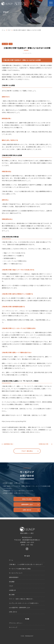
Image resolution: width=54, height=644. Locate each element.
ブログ (9, 30)
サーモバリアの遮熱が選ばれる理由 (20, 569)
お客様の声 (12, 590)
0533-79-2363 (27, 499)
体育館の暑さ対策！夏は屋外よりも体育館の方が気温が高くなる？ (45, 444)
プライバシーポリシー (16, 623)
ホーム (3, 30)
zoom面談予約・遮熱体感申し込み (20, 607)
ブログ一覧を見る (27, 451)
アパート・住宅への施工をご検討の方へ (21, 599)
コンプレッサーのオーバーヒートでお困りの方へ (24, 603)
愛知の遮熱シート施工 (27, 530)
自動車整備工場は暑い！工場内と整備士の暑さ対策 (9, 444)
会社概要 (12, 582)
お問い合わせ (27, 510)
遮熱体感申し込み (27, 504)
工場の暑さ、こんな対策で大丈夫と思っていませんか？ (26, 564)
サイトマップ (13, 627)
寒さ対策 (5, 44)
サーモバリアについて (16, 573)
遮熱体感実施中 (14, 577)
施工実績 (12, 595)
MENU (51, 4)
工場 (11, 44)
